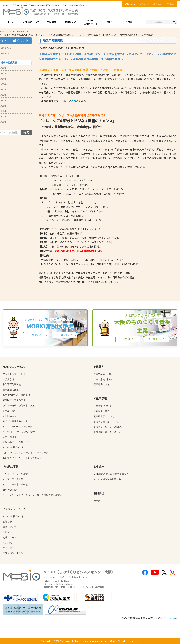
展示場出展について (104, 417)
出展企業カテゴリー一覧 (106, 422)
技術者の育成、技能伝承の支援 (19, 405)
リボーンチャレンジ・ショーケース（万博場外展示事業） (32, 495)
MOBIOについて (31, 22)
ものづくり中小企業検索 (15, 484)
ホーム (11, 22)
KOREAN (170, 4)
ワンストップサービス (14, 374)
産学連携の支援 (11, 390)
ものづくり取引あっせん (15, 421)
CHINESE (157, 4)
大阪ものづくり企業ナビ (15, 442)
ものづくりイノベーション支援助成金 (22, 458)
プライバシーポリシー (14, 553)
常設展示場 (70, 22)
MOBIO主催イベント (91, 22)
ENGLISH (144, 4)
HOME (3, 31)
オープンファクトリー (14, 479)
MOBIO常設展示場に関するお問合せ (112, 474)
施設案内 (52, 22)
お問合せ (130, 22)
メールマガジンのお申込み (107, 479)
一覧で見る (36, 335)
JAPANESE (130, 4)
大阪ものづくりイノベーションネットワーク (25, 453)
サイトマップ (9, 548)
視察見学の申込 (102, 411)
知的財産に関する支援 (14, 400)
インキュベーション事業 (15, 474)
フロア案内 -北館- (103, 374)
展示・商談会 (9, 437)
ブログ (6, 532)
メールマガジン (11, 411)
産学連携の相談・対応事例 (16, 395)
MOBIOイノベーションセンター (19, 432)
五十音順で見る (64, 335)
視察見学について (103, 406)
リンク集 (7, 543)
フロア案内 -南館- (103, 379)
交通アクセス (9, 537)
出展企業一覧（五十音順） (107, 432)
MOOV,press (9, 416)
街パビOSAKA (10, 490)
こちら (75, 101)
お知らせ (110, 22)
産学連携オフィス (103, 384)
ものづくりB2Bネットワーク (17, 427)
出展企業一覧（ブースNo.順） (109, 427)
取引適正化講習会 (12, 384)
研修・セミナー (11, 527)
